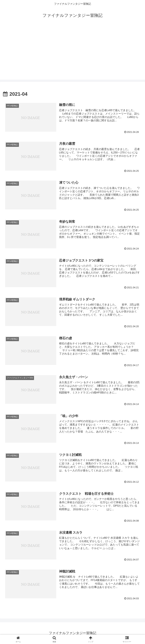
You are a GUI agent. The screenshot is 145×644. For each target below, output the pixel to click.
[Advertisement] (72, 53)
